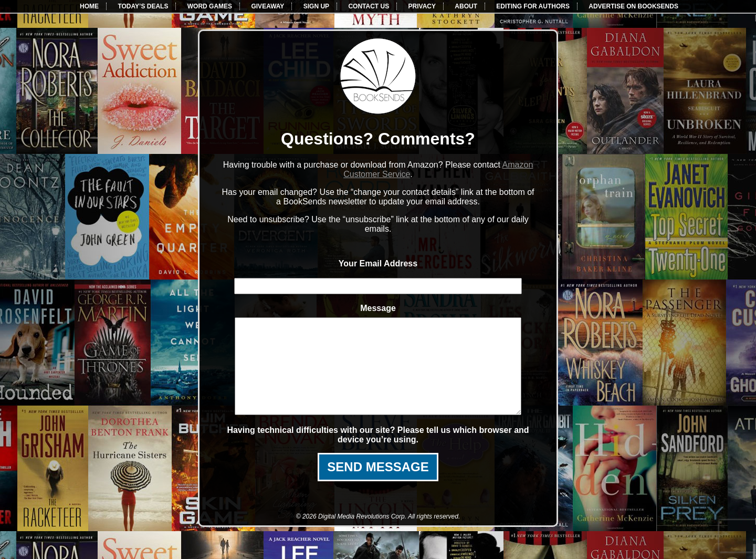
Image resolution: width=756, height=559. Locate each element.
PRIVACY (422, 6)
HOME (89, 6)
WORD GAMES (210, 6)
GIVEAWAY (267, 6)
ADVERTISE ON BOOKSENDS (633, 6)
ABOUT (466, 6)
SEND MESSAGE (378, 486)
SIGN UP (316, 6)
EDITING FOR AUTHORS (533, 6)
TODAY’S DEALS (143, 6)
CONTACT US (369, 6)
